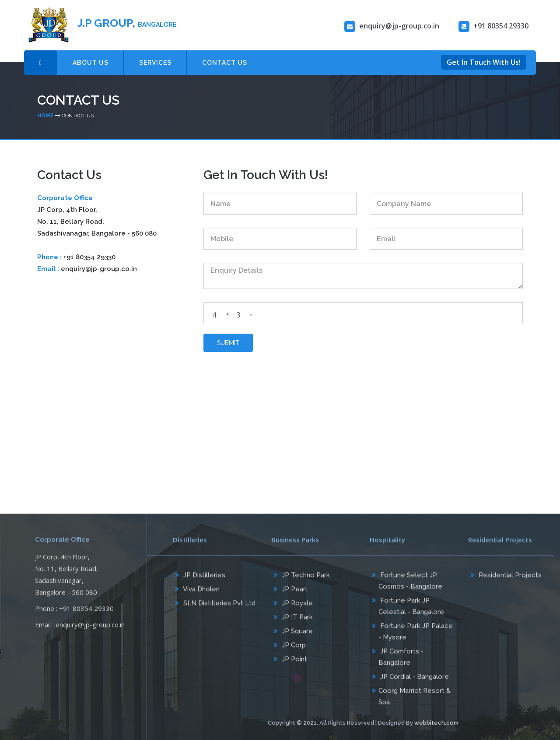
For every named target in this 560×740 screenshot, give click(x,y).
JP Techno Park (305, 578)
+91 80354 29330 (89, 257)
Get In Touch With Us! (484, 62)
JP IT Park (296, 620)
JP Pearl (294, 592)
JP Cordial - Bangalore (414, 680)
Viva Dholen (201, 592)
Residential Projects (509, 578)
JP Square (296, 634)
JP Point (294, 662)
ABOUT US (91, 63)
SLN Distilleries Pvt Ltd (219, 606)
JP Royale (296, 606)
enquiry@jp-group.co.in (99, 269)
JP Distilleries (203, 578)
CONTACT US (225, 63)
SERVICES (155, 63)
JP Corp (293, 648)
